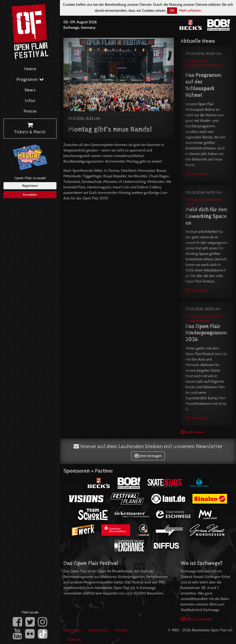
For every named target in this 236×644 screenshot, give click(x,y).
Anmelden (30, 195)
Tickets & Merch (30, 129)
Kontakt (121, 630)
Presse (30, 111)
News (30, 90)
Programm (30, 80)
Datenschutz (98, 630)
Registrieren (30, 186)
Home (30, 69)
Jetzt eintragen (148, 456)
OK (172, 10)
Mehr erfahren (190, 10)
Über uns (74, 639)
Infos (30, 101)
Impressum (72, 630)
